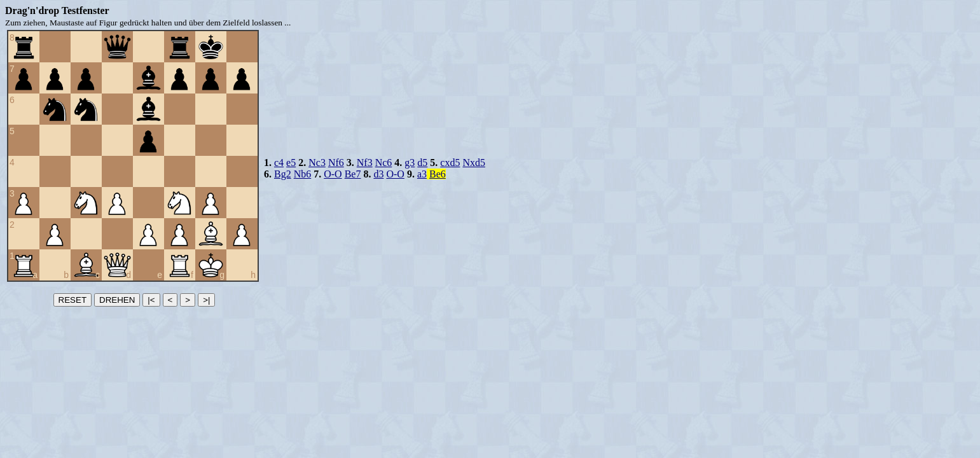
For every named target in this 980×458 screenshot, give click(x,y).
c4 (279, 163)
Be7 (353, 174)
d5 (422, 163)
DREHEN (117, 300)
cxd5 (450, 163)
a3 (422, 174)
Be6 (438, 174)
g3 (410, 163)
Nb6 (303, 174)
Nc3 (317, 163)
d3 (378, 174)
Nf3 (365, 163)
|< (151, 300)
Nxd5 (474, 163)
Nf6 (336, 163)
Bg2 (283, 174)
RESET (72, 300)
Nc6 (384, 163)
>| (206, 300)
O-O (333, 174)
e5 (291, 163)
